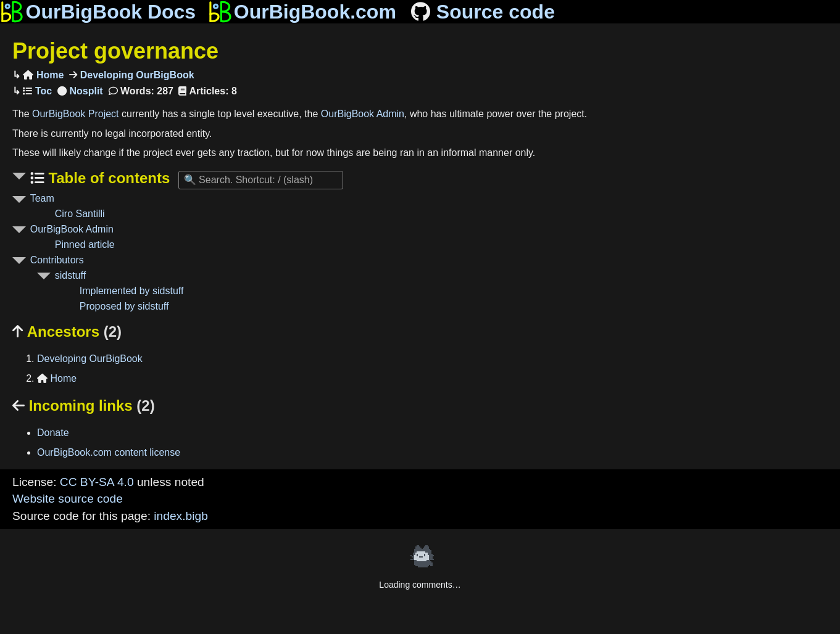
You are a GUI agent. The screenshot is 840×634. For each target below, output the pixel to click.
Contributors (57, 260)
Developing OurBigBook (135, 75)
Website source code (68, 499)
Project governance (115, 51)
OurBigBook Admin (363, 114)
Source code (482, 12)
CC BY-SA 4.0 (97, 482)
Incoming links (84, 406)
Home (43, 75)
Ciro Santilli (80, 214)
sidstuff (70, 275)
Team (42, 198)
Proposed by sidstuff (124, 306)
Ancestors (67, 331)
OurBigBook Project (76, 114)
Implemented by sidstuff (132, 291)
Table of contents (107, 178)
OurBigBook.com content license (109, 452)
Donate (53, 433)
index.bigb (181, 516)
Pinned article (85, 245)
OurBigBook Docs (98, 12)
